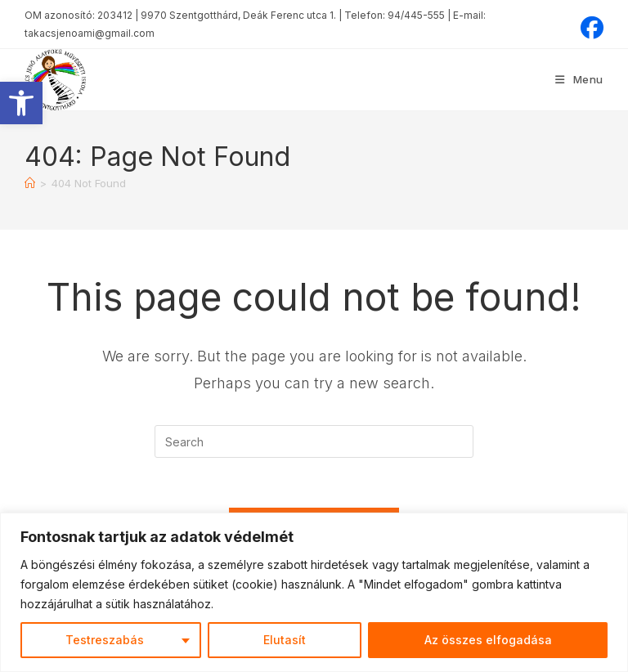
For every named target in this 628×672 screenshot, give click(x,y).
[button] (21, 103)
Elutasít (285, 640)
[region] (314, 592)
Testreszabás (105, 640)
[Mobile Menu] (579, 79)
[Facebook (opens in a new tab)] (590, 28)
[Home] (30, 183)
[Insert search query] (314, 441)
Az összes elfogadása (488, 640)
